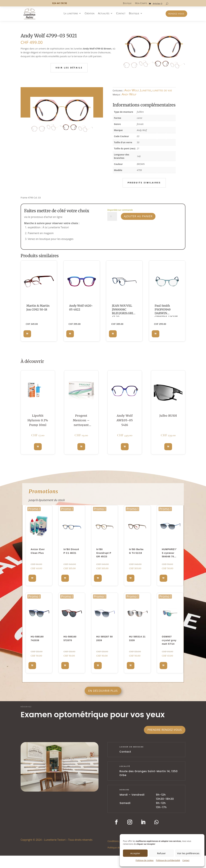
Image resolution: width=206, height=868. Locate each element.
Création (90, 14)
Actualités (104, 14)
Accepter (135, 853)
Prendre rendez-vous (165, 730)
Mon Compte (141, 3)
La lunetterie (71, 14)
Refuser (161, 853)
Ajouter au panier (138, 216)
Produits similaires (144, 183)
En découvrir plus (103, 691)
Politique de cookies (145, 860)
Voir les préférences (188, 853)
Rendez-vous (176, 14)
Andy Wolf (131, 90)
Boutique (127, 3)
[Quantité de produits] (112, 216)
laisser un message (132, 747)
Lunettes (146, 90)
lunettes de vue (162, 90)
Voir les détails (69, 68)
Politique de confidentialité (168, 860)
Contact (186, 860)
